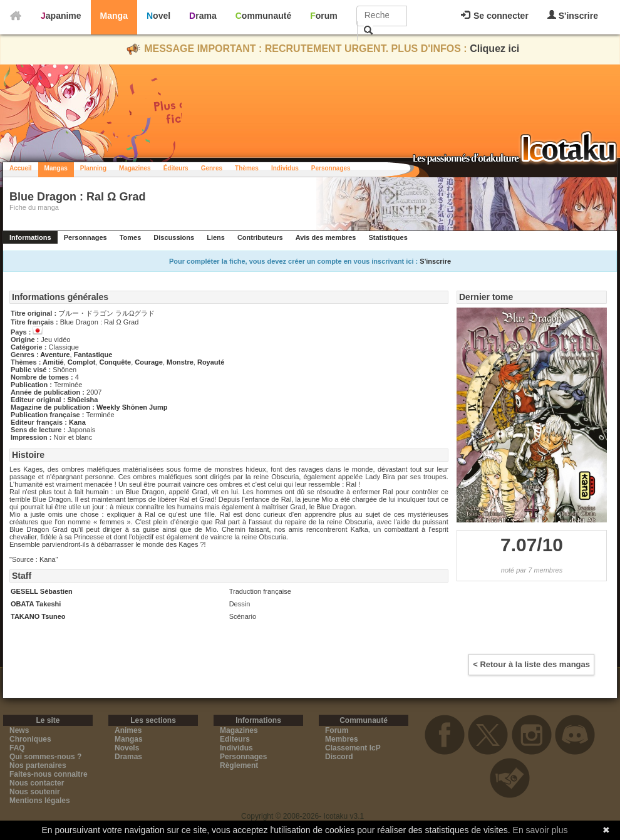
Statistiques (388, 237)
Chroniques (30, 739)
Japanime (61, 16)
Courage (149, 362)
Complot (82, 362)
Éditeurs (176, 168)
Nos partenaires (38, 765)
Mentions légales (40, 801)
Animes (128, 730)
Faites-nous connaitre (49, 774)
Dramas (128, 757)
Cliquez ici (494, 49)
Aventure (55, 355)
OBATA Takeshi (36, 604)
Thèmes (247, 168)
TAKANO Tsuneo (38, 616)
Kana (77, 422)
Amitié (53, 362)
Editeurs (235, 739)
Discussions (174, 237)
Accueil (21, 168)
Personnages (331, 168)
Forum (324, 16)
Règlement (239, 765)
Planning (93, 168)
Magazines (135, 168)
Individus (285, 168)
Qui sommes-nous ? (45, 757)
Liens (216, 237)
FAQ (17, 748)
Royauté (211, 362)
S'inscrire (573, 15)
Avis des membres (326, 237)
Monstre (180, 362)
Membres (342, 739)
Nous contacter (37, 783)
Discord (339, 757)
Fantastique (93, 355)
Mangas (56, 168)
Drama (203, 16)
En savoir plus (540, 830)
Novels (127, 748)
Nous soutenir (35, 792)
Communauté (263, 16)
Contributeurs (260, 237)
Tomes (131, 237)
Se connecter (495, 16)
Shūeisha (82, 400)
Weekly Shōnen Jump (132, 407)
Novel (158, 16)
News (19, 730)
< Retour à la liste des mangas (531, 664)
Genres (212, 168)
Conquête (115, 362)
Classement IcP (353, 748)
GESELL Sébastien (42, 591)
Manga (114, 16)
